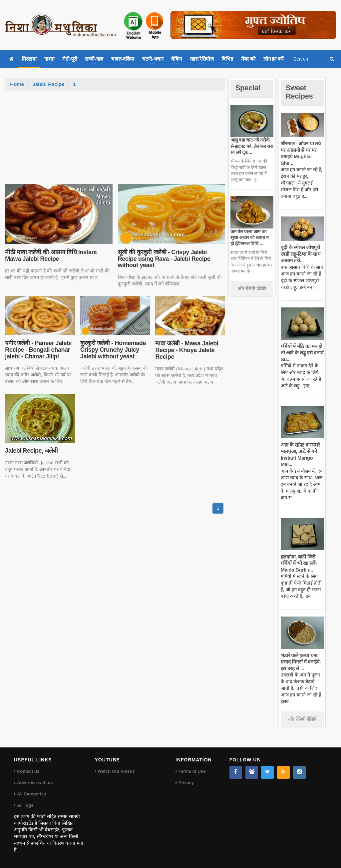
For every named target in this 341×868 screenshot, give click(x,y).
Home (17, 84)
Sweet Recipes (299, 92)
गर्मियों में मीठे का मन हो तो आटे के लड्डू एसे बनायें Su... (302, 353)
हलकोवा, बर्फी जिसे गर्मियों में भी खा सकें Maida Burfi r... (299, 563)
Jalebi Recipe (49, 84)
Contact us (28, 771)
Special (248, 88)
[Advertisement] (115, 141)
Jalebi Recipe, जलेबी (31, 451)
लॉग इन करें (273, 59)
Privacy (186, 783)
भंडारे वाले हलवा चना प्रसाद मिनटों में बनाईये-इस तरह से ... (301, 662)
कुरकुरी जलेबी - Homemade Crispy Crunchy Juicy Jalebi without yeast (113, 350)
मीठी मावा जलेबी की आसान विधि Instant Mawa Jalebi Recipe (51, 255)
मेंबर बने (248, 59)
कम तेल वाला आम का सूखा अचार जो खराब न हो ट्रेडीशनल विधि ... (250, 237)
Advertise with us (35, 783)
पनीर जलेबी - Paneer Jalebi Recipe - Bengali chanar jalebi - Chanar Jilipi (38, 350)
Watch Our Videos (116, 771)
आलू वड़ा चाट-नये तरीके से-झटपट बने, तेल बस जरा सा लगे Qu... (252, 146)
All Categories (31, 794)
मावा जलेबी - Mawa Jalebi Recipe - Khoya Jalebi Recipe (187, 350)
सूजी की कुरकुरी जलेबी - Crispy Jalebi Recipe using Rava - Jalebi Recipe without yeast (164, 259)
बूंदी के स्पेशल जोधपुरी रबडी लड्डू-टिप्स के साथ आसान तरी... (301, 254)
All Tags (25, 805)
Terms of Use (192, 771)
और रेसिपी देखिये (252, 288)
